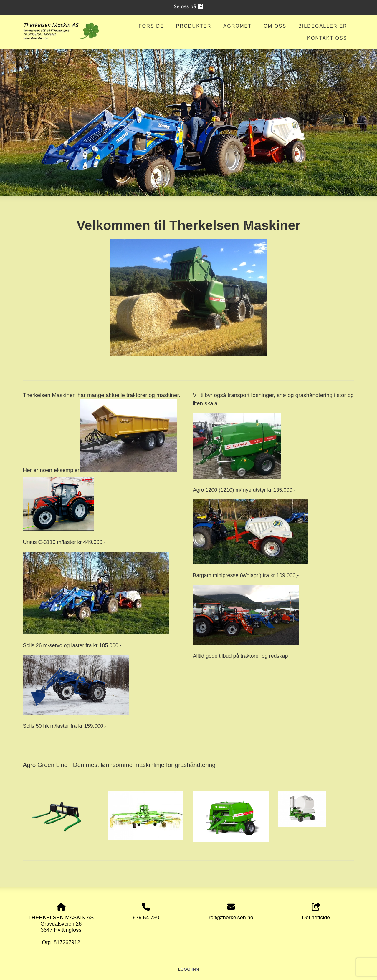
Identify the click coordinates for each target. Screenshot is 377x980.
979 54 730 (146, 918)
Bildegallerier (323, 26)
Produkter (194, 26)
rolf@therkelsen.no (231, 918)
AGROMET (237, 26)
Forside (151, 26)
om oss (275, 26)
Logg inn (188, 969)
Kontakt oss (327, 38)
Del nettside (316, 912)
